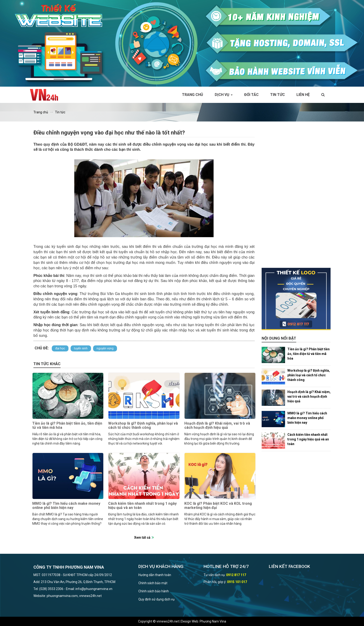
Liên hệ (303, 95)
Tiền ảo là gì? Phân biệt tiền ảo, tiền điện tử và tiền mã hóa (67, 425)
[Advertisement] (296, 198)
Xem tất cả (142, 538)
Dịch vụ (224, 95)
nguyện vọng (105, 348)
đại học (60, 348)
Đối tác (251, 95)
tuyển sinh (81, 348)
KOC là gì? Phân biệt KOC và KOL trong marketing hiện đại (218, 506)
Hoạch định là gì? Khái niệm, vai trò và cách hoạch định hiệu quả (217, 425)
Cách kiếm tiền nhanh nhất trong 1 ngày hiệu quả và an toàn (142, 506)
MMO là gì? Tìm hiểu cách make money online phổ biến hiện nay (66, 506)
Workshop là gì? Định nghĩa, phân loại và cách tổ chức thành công (143, 425)
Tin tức (278, 95)
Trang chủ (193, 95)
